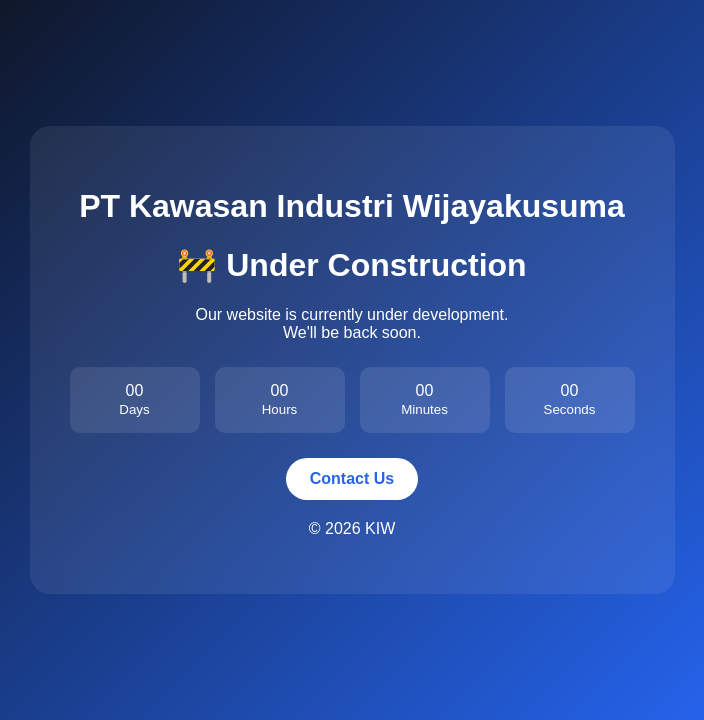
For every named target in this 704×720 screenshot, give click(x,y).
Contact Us (352, 478)
